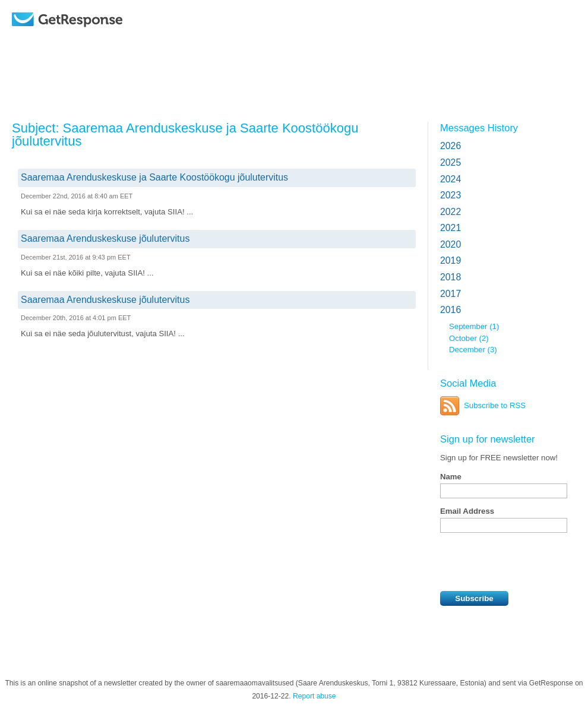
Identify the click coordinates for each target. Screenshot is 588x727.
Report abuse (314, 696)
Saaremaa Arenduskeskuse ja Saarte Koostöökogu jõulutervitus (154, 177)
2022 (451, 212)
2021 (451, 228)
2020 (451, 244)
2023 (451, 195)
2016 (451, 310)
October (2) (469, 338)
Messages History (479, 128)
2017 (451, 294)
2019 (451, 260)
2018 (451, 277)
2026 (451, 146)
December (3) (473, 350)
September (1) (474, 326)
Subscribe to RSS (495, 405)
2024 (451, 179)
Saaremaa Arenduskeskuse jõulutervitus (105, 238)
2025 (451, 162)
